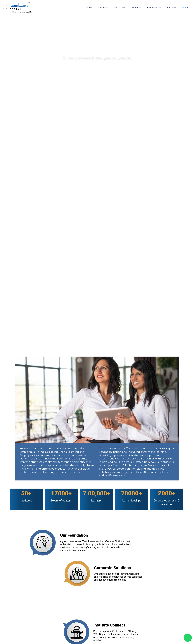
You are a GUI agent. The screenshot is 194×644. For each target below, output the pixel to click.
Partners (172, 7)
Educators (103, 7)
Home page (9, 17)
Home (89, 7)
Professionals (154, 7)
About (186, 7)
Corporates (120, 7)
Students (136, 7)
